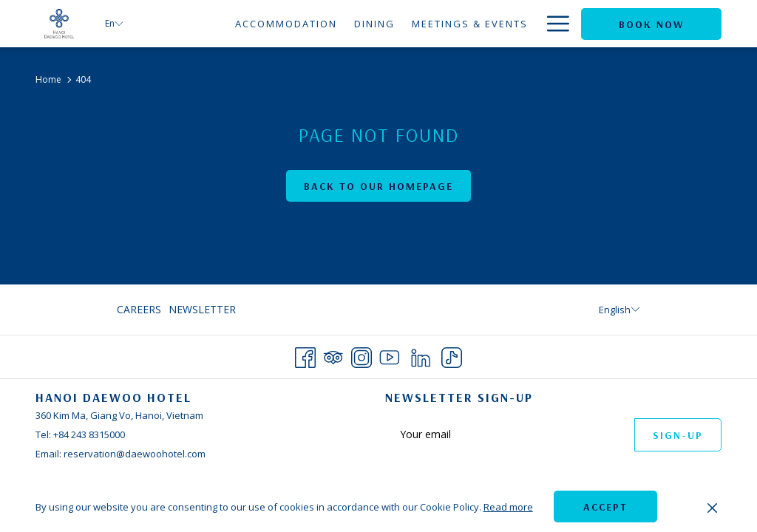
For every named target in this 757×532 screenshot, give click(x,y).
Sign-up (678, 435)
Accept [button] (605, 507)
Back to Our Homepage (378, 186)
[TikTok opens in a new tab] (452, 355)
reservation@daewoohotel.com (135, 454)
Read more (508, 507)
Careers (139, 309)
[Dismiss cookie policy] (712, 507)
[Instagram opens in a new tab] (361, 355)
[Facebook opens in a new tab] (305, 355)
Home (48, 79)
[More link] (553, 24)
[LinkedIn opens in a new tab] (421, 355)
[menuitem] (208, 24)
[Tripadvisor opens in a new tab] (333, 355)
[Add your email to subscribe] (510, 434)
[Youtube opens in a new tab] (390, 355)
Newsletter (202, 309)
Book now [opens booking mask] (651, 24)
